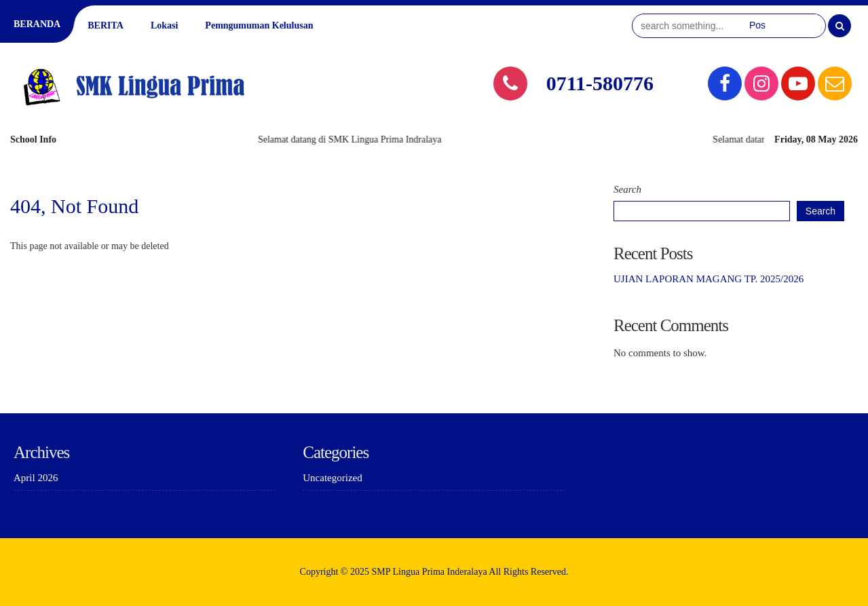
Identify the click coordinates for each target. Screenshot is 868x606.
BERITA (106, 25)
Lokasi (164, 25)
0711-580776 (600, 83)
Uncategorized (332, 478)
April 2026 (36, 478)
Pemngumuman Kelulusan (259, 25)
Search (627, 189)
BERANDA (37, 24)
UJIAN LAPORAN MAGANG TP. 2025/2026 (709, 279)
